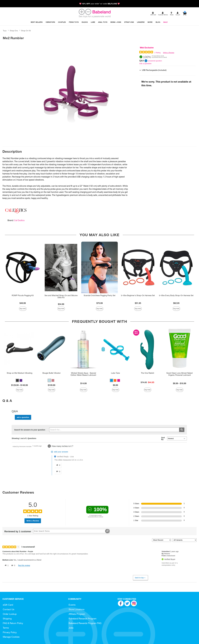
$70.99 (100, 303)
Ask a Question (145, 64)
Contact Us (9, 609)
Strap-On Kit (26, 31)
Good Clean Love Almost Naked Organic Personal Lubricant (179, 374)
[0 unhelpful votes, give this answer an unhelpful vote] (58, 472)
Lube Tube (116, 373)
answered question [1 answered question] (155, 61)
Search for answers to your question (30, 430)
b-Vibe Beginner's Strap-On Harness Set (138, 295)
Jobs (71, 628)
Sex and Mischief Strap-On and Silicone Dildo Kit (61, 296)
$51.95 (138, 303)
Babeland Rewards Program (83, 619)
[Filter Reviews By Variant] (185, 540)
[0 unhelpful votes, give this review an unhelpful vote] (13, 566)
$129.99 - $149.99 (20, 385)
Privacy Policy (10, 632)
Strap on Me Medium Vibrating (20, 373)
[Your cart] (185, 14)
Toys (5, 31)
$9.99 (115, 385)
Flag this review (24, 565)
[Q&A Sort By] (177, 438)
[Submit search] (182, 430)
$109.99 (52, 385)
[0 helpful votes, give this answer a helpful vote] (58, 465)
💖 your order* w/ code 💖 (99, 4)
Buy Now (23, 309)
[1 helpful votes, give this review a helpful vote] (6, 566)
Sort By (163, 438)
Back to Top (140, 578)
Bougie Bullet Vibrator (52, 373)
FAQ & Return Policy (13, 623)
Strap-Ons (14, 31)
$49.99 (23, 303)
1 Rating (157, 53)
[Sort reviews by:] (162, 540)
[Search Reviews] (71, 531)
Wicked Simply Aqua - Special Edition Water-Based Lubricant (83, 374)
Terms (6, 628)
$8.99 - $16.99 (180, 383)
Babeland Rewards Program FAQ (85, 623)
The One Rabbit (148, 373)
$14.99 (83, 383)
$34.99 (61, 304)
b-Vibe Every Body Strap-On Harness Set (176, 295)
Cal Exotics (19, 220)
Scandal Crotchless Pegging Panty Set (100, 295)
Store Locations (77, 609)
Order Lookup (10, 614)
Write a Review (169, 53)
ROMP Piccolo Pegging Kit (23, 295)
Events (72, 605)
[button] (17, 380)
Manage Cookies (11, 637)
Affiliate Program (77, 614)
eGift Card (8, 605)
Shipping (7, 619)
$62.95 (176, 303)
